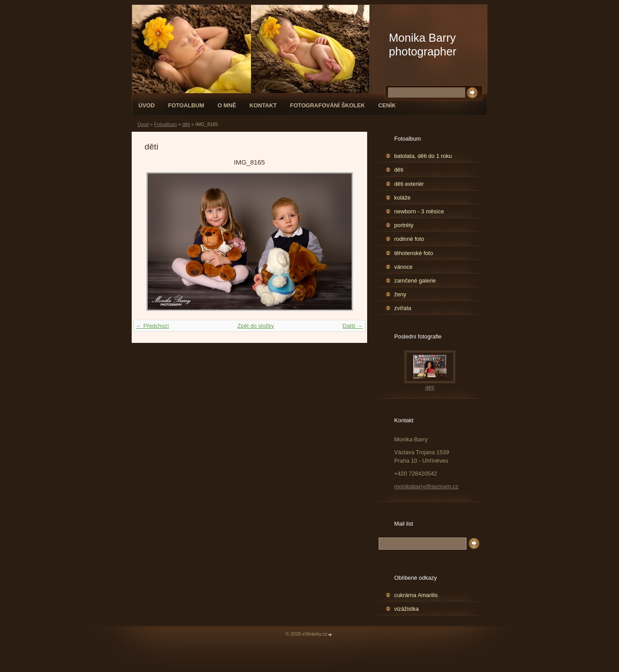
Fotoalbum (186, 105)
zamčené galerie (415, 281)
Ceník (387, 105)
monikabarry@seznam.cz (426, 486)
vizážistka (406, 609)
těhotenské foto (414, 253)
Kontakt (263, 105)
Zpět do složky (256, 326)
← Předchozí (153, 326)
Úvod (147, 105)
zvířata (403, 308)
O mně (227, 105)
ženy (400, 294)
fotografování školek (327, 105)
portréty (404, 225)
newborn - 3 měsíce (419, 211)
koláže (402, 198)
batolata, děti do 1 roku (423, 156)
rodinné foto (409, 239)
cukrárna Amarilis (416, 595)
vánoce (403, 267)
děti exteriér (409, 184)
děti (186, 124)
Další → (353, 326)
